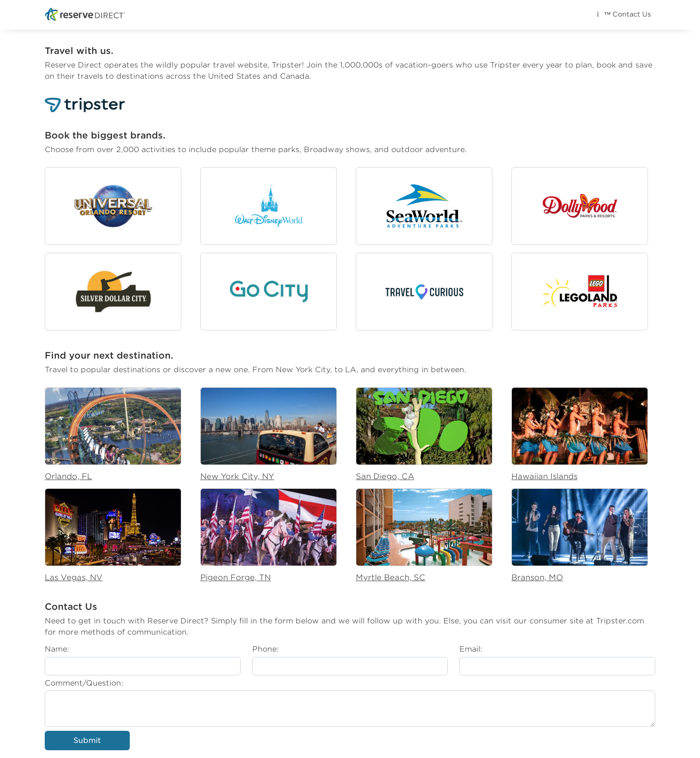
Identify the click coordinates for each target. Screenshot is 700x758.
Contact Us (624, 14)
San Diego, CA (385, 476)
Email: (471, 649)
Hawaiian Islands (544, 476)
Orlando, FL (68, 476)
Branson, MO (537, 577)
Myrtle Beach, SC (391, 577)
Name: (57, 649)
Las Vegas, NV (74, 577)
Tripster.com (620, 621)
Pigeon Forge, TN (236, 577)
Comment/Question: (84, 683)
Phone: (265, 649)
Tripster (287, 65)
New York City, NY (237, 476)
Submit (87, 740)
